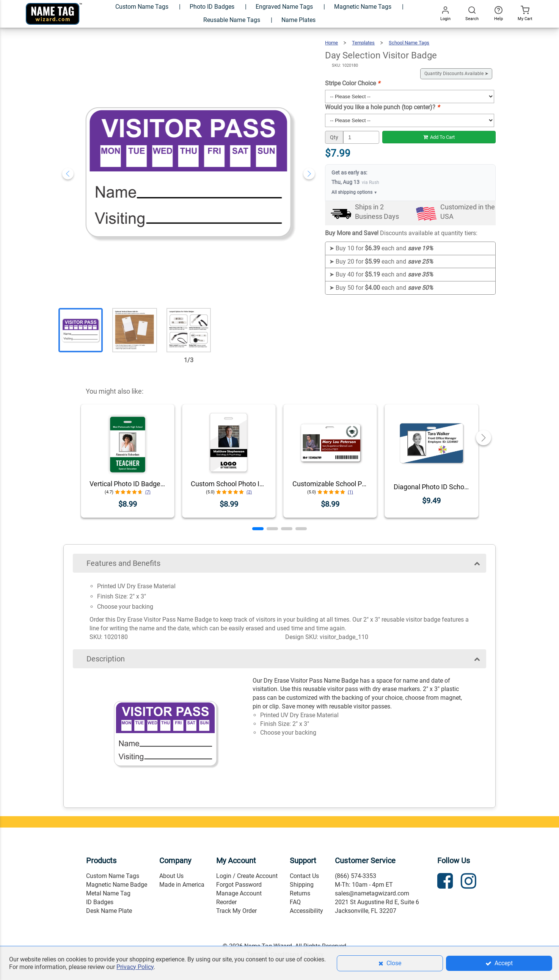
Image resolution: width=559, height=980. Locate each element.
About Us (171, 876)
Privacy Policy (135, 967)
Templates (363, 43)
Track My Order (236, 911)
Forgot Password (239, 885)
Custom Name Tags (113, 876)
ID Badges (100, 902)
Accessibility (306, 911)
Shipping (302, 885)
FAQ (295, 902)
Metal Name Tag (108, 893)
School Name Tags (409, 43)
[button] (258, 529)
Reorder (226, 902)
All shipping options (354, 192)
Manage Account (239, 893)
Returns (300, 893)
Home (331, 43)
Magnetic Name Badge (117, 885)
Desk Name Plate (109, 911)
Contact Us (304, 876)
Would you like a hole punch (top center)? (382, 107)
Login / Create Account (247, 876)
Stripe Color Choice (353, 83)
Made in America (182, 885)
